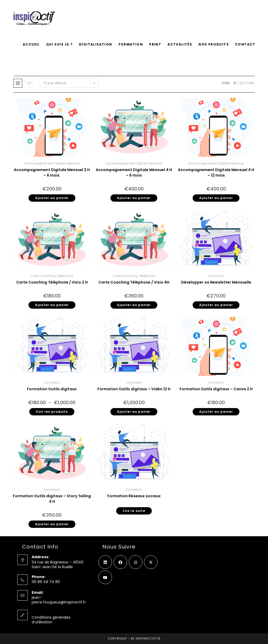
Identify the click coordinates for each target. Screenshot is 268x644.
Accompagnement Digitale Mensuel (52, 163)
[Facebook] (120, 562)
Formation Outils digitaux (52, 389)
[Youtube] (105, 577)
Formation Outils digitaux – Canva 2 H (216, 389)
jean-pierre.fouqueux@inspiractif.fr (59, 600)
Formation (216, 276)
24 (241, 83)
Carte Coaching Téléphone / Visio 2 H (52, 282)
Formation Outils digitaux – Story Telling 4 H (52, 499)
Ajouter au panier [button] (52, 198)
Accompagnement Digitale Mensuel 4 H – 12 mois (216, 173)
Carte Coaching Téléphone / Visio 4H (134, 282)
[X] (151, 562)
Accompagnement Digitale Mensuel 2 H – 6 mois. (52, 173)
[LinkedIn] (105, 562)
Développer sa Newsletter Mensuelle (216, 282)
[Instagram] (136, 562)
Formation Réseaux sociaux (134, 496)
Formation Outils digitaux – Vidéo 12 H (134, 389)
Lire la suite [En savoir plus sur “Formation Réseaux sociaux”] (134, 511)
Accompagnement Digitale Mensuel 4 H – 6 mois (134, 173)
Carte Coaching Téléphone (52, 276)
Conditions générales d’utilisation (51, 620)
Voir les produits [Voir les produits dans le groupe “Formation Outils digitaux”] (52, 412)
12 (235, 83)
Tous (250, 83)
